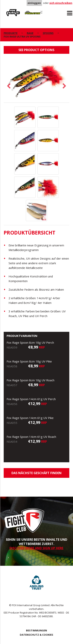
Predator (29, 10)
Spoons (48, 33)
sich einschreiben (61, 3)
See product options (36, 50)
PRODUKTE (11, 33)
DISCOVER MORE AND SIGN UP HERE (36, 548)
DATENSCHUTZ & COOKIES (36, 635)
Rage (7, 10)
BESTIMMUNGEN (36, 630)
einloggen (34, 3)
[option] (37, 80)
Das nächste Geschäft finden (36, 473)
